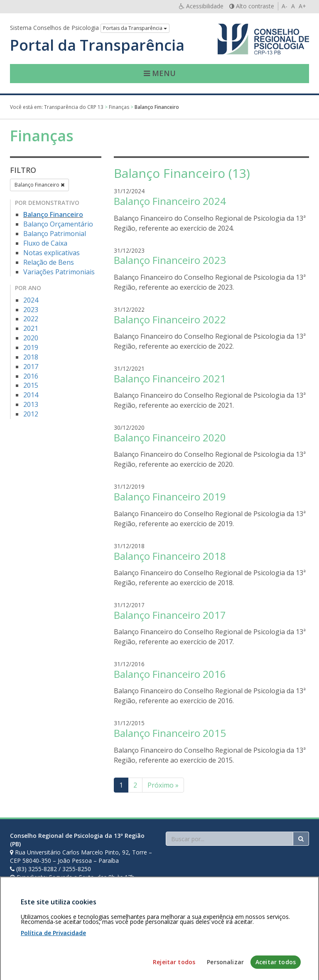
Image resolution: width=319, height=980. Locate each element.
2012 (31, 414)
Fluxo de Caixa (45, 243)
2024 (31, 300)
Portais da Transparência (135, 28)
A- (285, 6)
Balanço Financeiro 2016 (170, 674)
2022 (31, 319)
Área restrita (30, 932)
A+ (302, 6)
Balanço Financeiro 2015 (170, 733)
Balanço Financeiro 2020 (170, 437)
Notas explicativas (52, 253)
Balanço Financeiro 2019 (170, 496)
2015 (31, 385)
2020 (31, 338)
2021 (31, 328)
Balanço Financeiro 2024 (170, 201)
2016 (31, 376)
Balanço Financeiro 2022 (170, 319)
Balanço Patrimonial (55, 234)
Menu (160, 73)
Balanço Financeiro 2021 (170, 378)
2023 (31, 310)
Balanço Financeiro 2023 (170, 260)
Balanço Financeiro (39, 185)
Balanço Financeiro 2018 (170, 556)
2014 (31, 395)
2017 (31, 367)
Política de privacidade (81, 932)
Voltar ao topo (290, 932)
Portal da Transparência (97, 45)
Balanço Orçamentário (58, 224)
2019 (31, 347)
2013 (31, 404)
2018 (31, 357)
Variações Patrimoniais (59, 272)
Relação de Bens (49, 262)
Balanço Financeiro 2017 (170, 615)
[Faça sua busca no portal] (229, 839)
